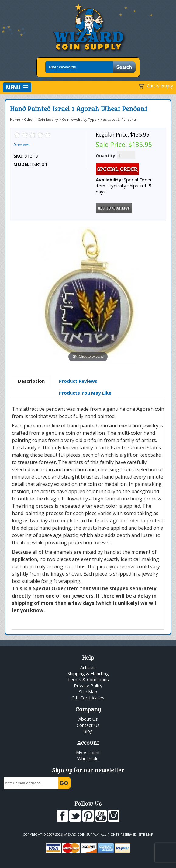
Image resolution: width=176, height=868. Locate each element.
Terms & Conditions (88, 679)
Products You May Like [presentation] (85, 393)
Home (15, 119)
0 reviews (21, 145)
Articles (88, 667)
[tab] (31, 381)
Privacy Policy (88, 685)
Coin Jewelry (48, 119)
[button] (17, 87)
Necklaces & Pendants (118, 119)
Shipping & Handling (88, 673)
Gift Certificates (88, 698)
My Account (88, 752)
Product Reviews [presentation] (78, 381)
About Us (88, 719)
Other (29, 119)
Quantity (105, 156)
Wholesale (88, 758)
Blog (88, 731)
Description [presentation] (31, 381)
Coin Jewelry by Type (79, 119)
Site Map (88, 692)
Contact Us (88, 725)
